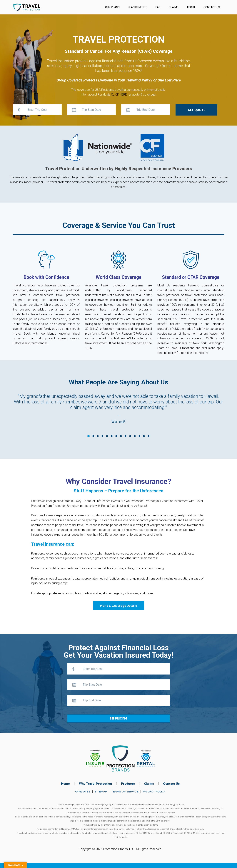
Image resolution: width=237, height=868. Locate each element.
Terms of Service (125, 791)
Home (65, 784)
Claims (174, 7)
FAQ (158, 7)
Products (128, 784)
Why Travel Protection (95, 784)
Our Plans (112, 7)
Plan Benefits (138, 7)
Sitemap (101, 791)
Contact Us (212, 7)
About (191, 7)
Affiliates (83, 791)
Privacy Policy (154, 791)
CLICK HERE (119, 95)
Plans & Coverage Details (119, 606)
